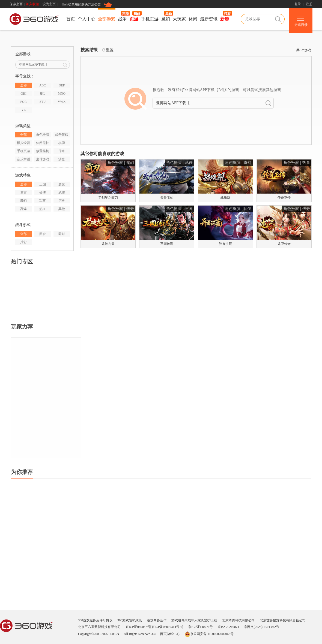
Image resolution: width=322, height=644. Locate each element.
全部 (23, 85)
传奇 (62, 151)
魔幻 (166, 19)
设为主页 (49, 4)
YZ (23, 110)
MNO (62, 94)
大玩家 (179, 19)
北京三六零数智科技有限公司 (99, 627)
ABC (43, 85)
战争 (123, 19)
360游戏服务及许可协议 (95, 620)
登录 (298, 4)
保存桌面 (16, 4)
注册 (309, 4)
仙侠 (43, 192)
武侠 (62, 192)
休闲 (193, 19)
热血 (43, 209)
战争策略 (62, 135)
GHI (23, 94)
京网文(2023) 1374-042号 (262, 627)
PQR (23, 102)
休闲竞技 (43, 143)
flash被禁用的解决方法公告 (81, 4)
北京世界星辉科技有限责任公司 (283, 620)
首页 (71, 19)
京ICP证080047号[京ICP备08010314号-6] (154, 627)
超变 (62, 184)
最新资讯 (209, 19)
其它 (23, 242)
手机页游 (150, 19)
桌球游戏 (43, 159)
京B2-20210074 (228, 627)
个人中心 (87, 19)
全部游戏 (107, 19)
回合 (43, 234)
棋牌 (62, 143)
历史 (62, 201)
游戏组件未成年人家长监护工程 (194, 620)
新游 (225, 19)
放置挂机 (43, 151)
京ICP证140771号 (200, 627)
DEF (62, 85)
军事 (43, 201)
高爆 (23, 209)
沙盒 (62, 159)
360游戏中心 (34, 20)
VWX (62, 102)
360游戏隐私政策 (130, 620)
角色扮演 (43, 135)
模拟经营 (23, 143)
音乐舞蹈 (23, 159)
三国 (43, 184)
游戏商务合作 (157, 620)
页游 (134, 19)
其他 (62, 209)
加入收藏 (32, 4)
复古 (23, 192)
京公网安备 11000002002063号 (209, 634)
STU (43, 102)
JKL (43, 94)
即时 (62, 234)
